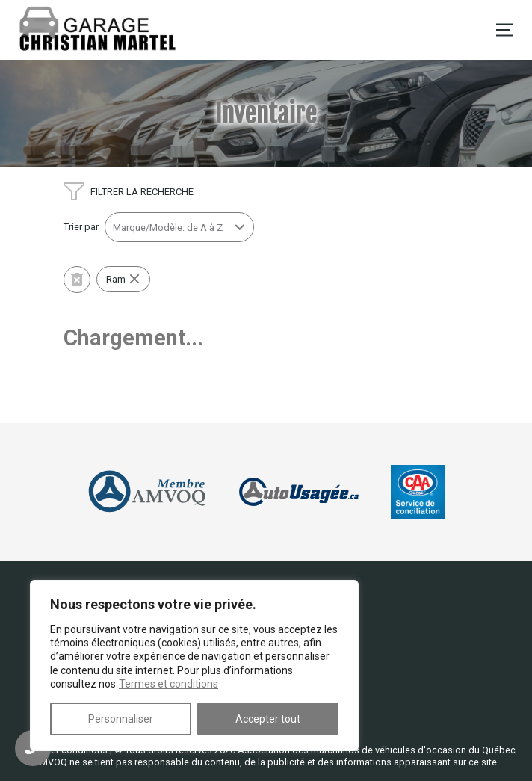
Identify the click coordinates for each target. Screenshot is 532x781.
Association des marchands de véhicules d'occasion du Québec (377, 750)
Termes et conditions (168, 684)
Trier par (81, 227)
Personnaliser (121, 719)
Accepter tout (268, 719)
